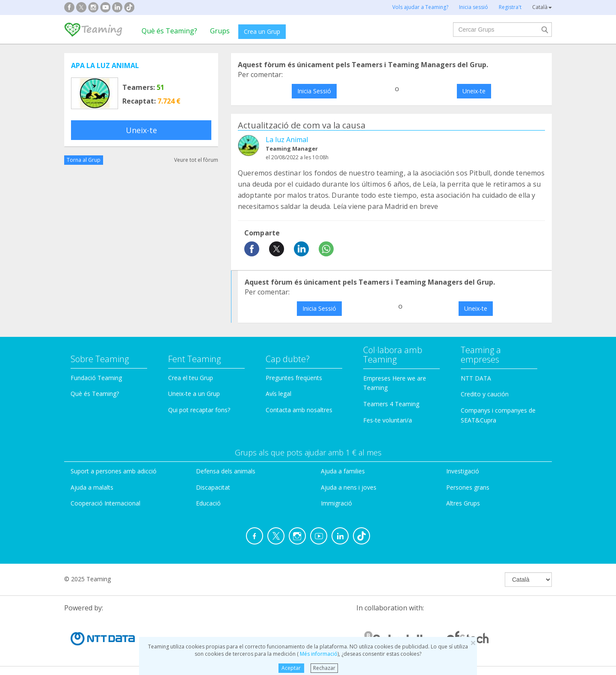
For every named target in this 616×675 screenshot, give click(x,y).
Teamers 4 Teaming (391, 404)
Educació (208, 503)
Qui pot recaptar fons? (199, 410)
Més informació (318, 654)
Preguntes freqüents (294, 378)
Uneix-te (141, 130)
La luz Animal (287, 140)
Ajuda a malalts (92, 487)
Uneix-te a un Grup (194, 394)
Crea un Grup (262, 31)
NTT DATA (476, 378)
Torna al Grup (84, 160)
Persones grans (468, 487)
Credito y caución (485, 394)
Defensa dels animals (226, 471)
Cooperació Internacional (105, 503)
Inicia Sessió (314, 91)
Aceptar (291, 668)
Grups (220, 31)
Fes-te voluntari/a (388, 420)
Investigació (463, 471)
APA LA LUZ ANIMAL (105, 65)
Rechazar (324, 668)
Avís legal (278, 394)
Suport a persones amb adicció (114, 471)
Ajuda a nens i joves (349, 487)
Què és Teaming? (169, 31)
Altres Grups (463, 503)
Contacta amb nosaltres (299, 410)
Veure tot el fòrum (196, 160)
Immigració (336, 503)
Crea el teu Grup (191, 378)
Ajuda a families (343, 471)
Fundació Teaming (96, 378)
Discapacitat (213, 487)
